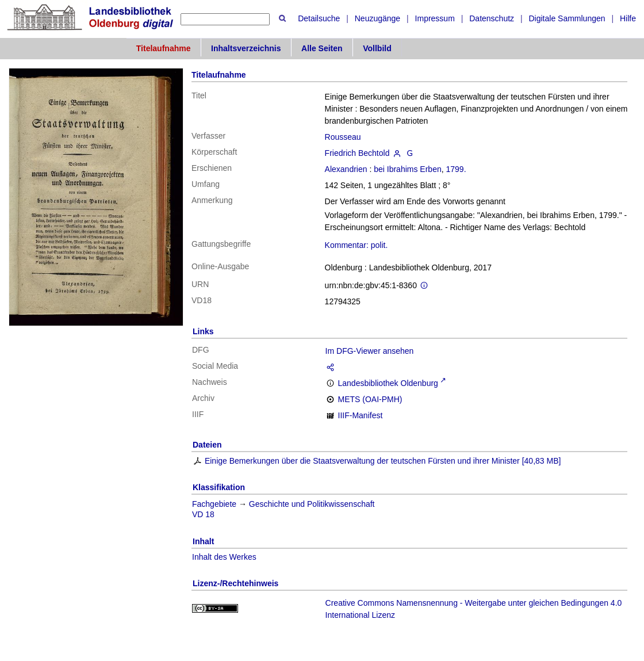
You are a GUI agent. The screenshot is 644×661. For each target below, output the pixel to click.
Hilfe (628, 18)
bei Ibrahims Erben (408, 169)
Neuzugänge (377, 18)
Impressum (435, 18)
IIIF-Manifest (361, 415)
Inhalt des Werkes (224, 557)
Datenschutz (492, 18)
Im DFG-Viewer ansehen (370, 351)
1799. (456, 169)
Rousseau (343, 137)
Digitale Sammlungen (567, 18)
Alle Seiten (322, 48)
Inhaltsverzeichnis (246, 48)
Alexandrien (346, 169)
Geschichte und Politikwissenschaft (312, 504)
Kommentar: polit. (356, 245)
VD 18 (203, 514)
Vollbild (377, 48)
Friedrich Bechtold (357, 153)
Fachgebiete (214, 504)
